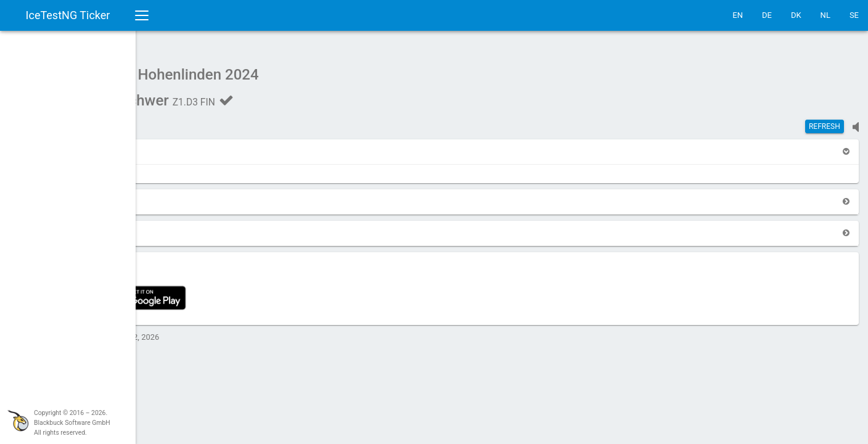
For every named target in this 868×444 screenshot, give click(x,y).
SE (854, 15)
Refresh (825, 120)
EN (738, 15)
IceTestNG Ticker (68, 15)
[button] (168, 145)
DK (796, 15)
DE (767, 15)
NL (825, 15)
